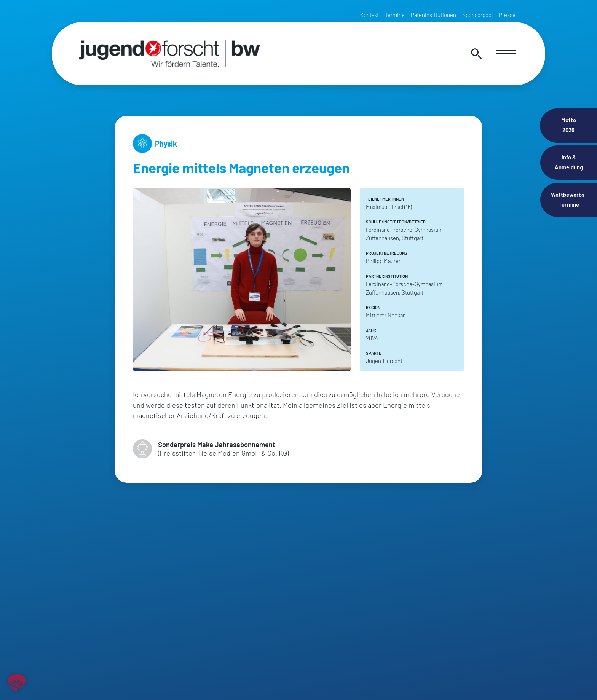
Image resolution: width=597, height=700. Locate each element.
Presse (507, 15)
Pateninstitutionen (433, 15)
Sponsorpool (477, 15)
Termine (395, 15)
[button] (17, 683)
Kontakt (370, 15)
